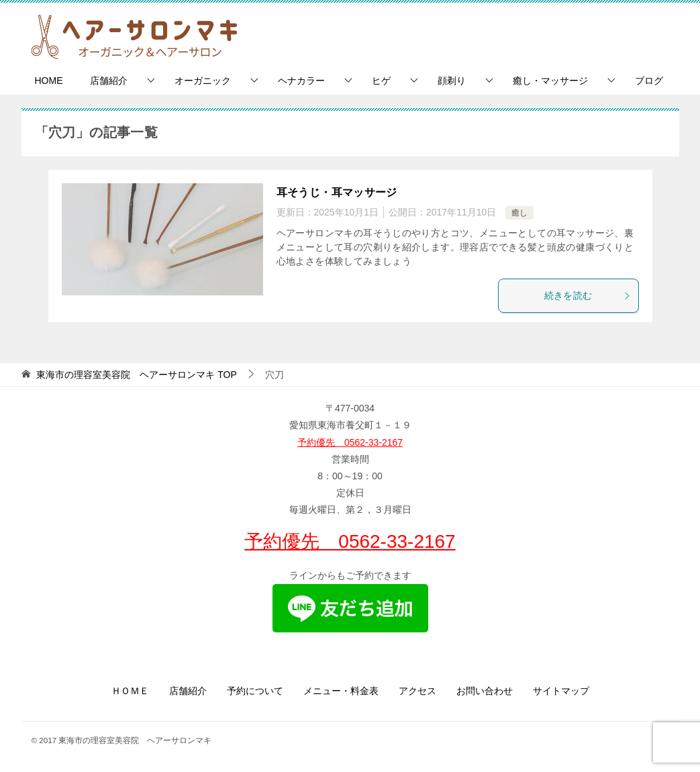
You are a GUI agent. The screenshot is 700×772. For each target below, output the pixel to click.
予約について (255, 691)
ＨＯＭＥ (130, 691)
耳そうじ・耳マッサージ (337, 192)
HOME (49, 81)
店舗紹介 (109, 81)
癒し (519, 213)
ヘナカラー (301, 81)
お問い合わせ (485, 691)
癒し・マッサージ (550, 81)
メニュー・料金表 (341, 691)
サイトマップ (561, 691)
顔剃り (452, 81)
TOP (136, 375)
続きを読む (588, 295)
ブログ (649, 81)
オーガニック (203, 81)
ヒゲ (381, 81)
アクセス (417, 691)
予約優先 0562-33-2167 (350, 442)
